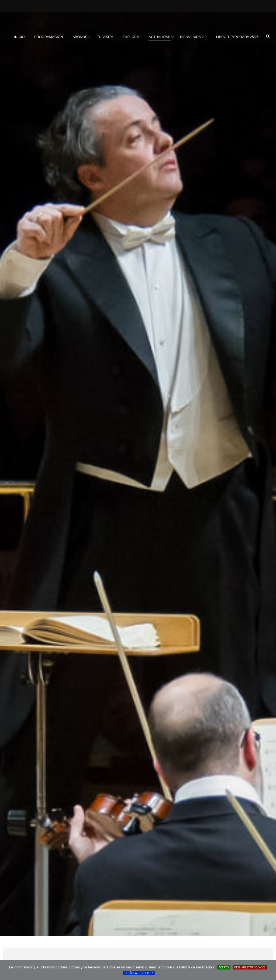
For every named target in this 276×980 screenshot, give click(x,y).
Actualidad (159, 37)
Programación (49, 37)
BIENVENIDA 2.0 (193, 37)
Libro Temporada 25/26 (237, 37)
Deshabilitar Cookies (250, 967)
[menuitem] (19, 37)
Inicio (19, 37)
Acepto (224, 967)
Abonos (80, 37)
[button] (268, 37)
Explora (131, 37)
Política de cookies (139, 973)
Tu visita (105, 37)
